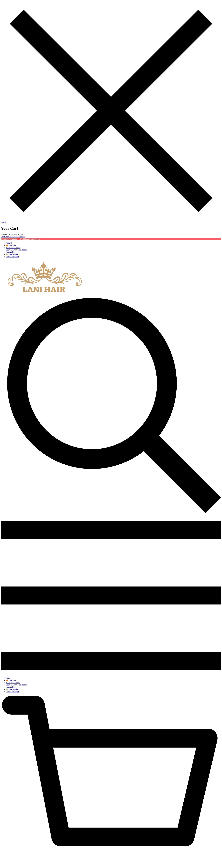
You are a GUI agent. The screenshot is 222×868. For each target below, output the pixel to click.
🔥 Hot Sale (11, 245)
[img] (111, 514)
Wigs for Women (13, 257)
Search (4, 222)
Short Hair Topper (13, 248)
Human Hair (11, 252)
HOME (9, 243)
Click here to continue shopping (14, 237)
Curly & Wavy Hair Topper (17, 250)
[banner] (44, 293)
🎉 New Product (13, 254)
